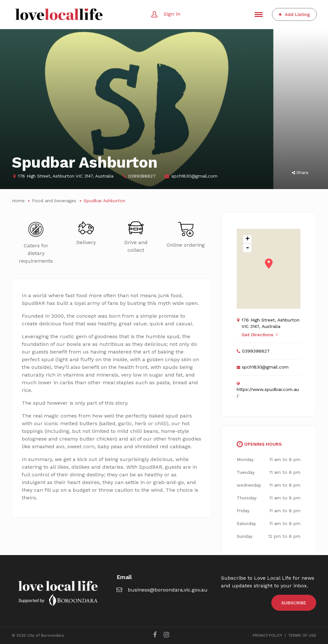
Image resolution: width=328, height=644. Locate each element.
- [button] (248, 248)
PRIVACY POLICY (267, 635)
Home (18, 201)
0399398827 (142, 176)
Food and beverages (54, 201)
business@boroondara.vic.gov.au (162, 590)
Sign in (172, 14)
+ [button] (247, 239)
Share (300, 172)
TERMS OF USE (302, 635)
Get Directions (259, 335)
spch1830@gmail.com (194, 176)
